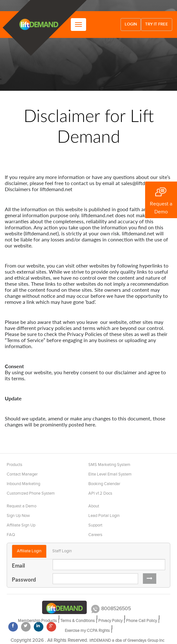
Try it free (157, 24)
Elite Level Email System (110, 474)
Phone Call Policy (141, 621)
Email (18, 565)
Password (24, 579)
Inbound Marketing (23, 484)
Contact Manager (22, 474)
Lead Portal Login (104, 516)
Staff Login (62, 551)
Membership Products (37, 621)
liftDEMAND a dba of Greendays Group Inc (127, 640)
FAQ (11, 535)
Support (95, 525)
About (94, 506)
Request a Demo (22, 506)
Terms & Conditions (77, 621)
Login (131, 24)
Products (15, 465)
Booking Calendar (104, 484)
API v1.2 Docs (100, 493)
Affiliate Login (29, 551)
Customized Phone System (31, 493)
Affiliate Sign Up (21, 525)
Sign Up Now (18, 516)
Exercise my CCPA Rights (87, 631)
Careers (95, 535)
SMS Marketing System (109, 465)
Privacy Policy (110, 621)
